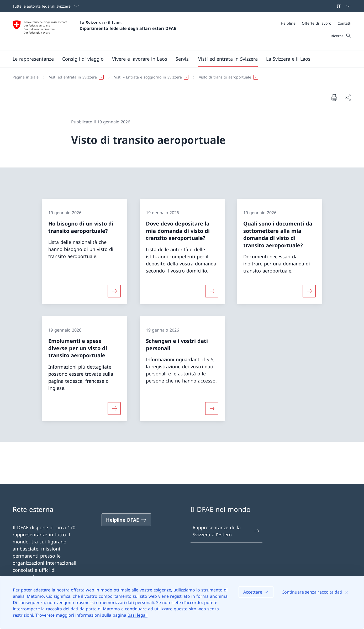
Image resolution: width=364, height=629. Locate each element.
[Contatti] (344, 23)
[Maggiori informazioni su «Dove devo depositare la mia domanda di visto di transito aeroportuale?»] (212, 291)
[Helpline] (288, 23)
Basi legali (138, 615)
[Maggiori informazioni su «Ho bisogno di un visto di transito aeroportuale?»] (114, 291)
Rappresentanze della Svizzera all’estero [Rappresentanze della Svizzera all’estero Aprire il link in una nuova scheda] (226, 531)
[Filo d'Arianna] (180, 77)
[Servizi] (183, 59)
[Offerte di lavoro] (316, 23)
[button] (33, 59)
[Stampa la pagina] (334, 97)
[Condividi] (348, 98)
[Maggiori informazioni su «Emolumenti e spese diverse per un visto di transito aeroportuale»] (114, 408)
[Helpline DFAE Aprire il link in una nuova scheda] (126, 520)
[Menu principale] (178, 59)
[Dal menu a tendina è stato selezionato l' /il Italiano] (342, 6)
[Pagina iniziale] (26, 77)
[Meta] (316, 23)
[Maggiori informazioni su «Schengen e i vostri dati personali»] (212, 408)
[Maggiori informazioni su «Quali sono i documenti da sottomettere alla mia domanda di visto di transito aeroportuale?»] (309, 291)
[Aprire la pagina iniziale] (94, 31)
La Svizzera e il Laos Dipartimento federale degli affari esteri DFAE (128, 25)
